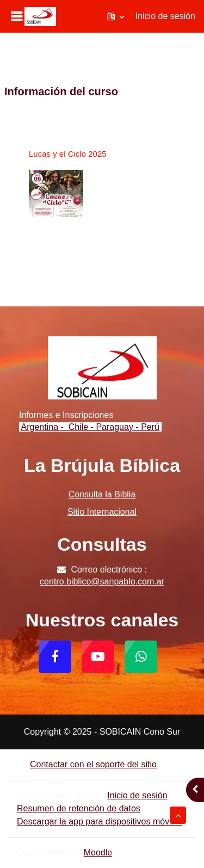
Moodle (98, 852)
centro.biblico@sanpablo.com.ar (102, 581)
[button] (116, 16)
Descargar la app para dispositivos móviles (100, 821)
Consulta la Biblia (102, 494)
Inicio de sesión (165, 16)
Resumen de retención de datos (79, 808)
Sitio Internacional (102, 512)
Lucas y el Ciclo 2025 (68, 154)
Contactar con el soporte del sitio (87, 764)
